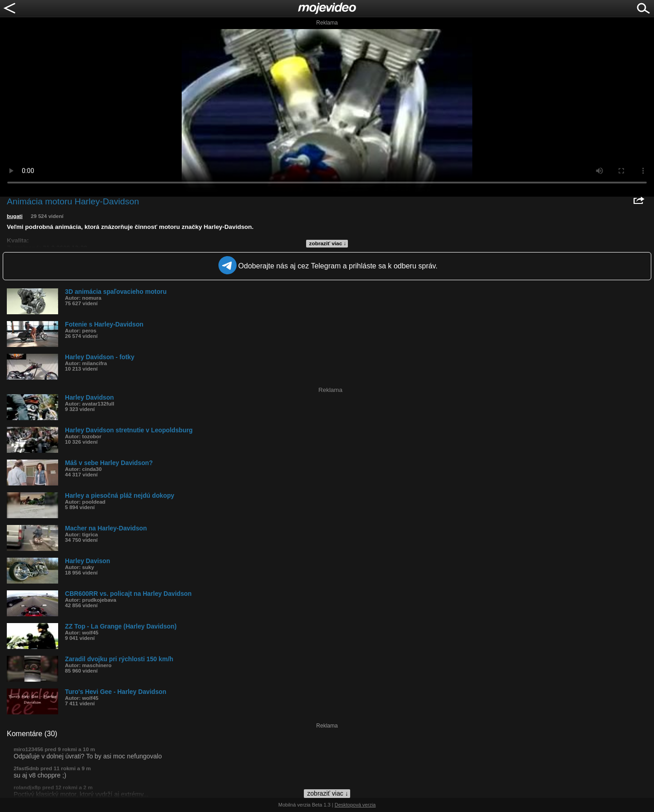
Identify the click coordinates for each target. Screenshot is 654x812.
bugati (15, 216)
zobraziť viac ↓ (328, 243)
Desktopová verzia (355, 805)
